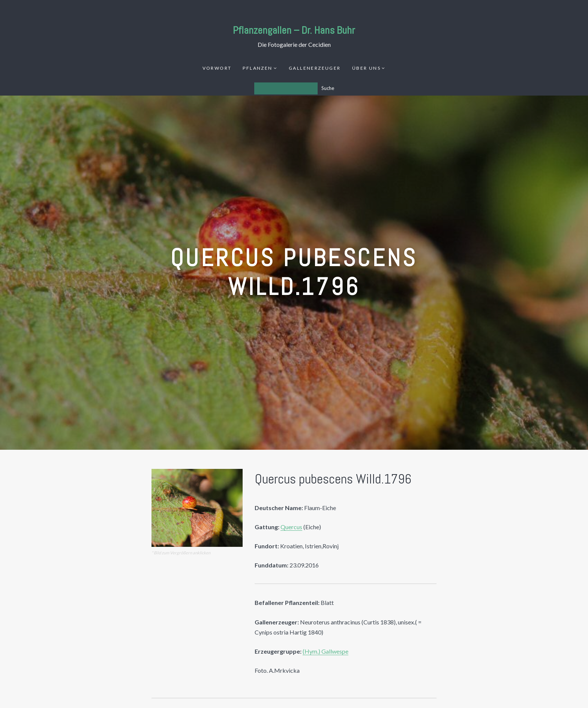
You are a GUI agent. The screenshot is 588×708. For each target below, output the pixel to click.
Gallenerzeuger (315, 68)
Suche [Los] (328, 88)
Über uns (366, 68)
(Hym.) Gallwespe (325, 651)
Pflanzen (257, 68)
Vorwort (217, 68)
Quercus (291, 527)
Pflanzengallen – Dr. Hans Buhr (294, 30)
